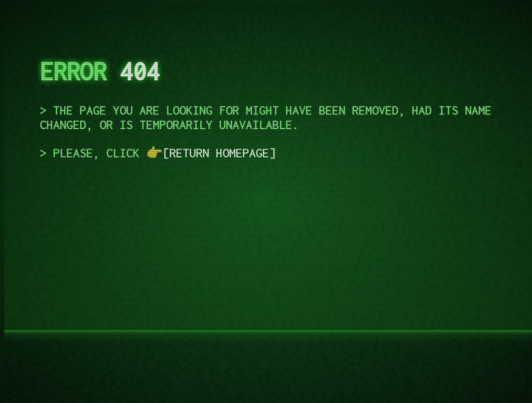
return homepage (219, 153)
